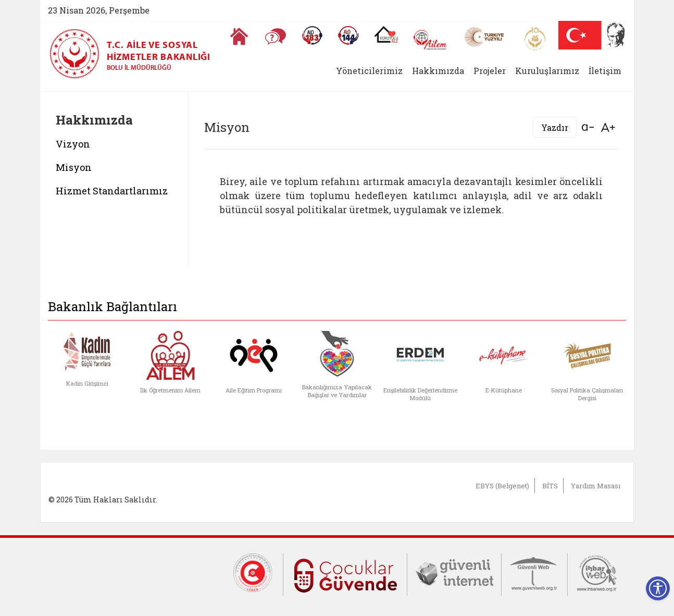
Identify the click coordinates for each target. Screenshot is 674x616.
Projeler (490, 71)
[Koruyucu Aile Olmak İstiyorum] (386, 34)
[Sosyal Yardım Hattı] (348, 35)
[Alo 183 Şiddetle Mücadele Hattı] (312, 35)
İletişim (605, 71)
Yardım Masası (596, 486)
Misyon (74, 167)
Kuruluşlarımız (547, 71)
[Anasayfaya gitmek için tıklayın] (239, 36)
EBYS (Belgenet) (502, 486)
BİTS (550, 486)
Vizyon (73, 144)
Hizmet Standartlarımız (112, 191)
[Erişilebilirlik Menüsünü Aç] (658, 588)
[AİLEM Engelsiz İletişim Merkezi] (430, 40)
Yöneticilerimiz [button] (369, 71)
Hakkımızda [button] (438, 71)
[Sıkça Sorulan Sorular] (276, 36)
